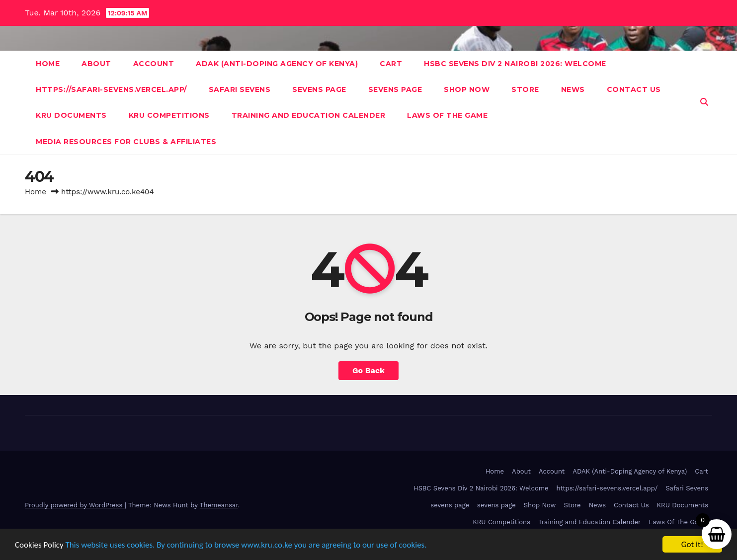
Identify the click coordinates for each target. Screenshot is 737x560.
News (573, 89)
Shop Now (467, 89)
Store (525, 89)
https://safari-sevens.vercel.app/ (111, 89)
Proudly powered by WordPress (75, 505)
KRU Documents (71, 115)
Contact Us (634, 89)
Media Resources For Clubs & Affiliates (126, 142)
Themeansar (219, 505)
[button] (704, 102)
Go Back (368, 370)
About (96, 64)
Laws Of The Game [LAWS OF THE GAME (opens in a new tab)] (447, 115)
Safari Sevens (240, 89)
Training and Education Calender (309, 115)
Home (48, 64)
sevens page (319, 89)
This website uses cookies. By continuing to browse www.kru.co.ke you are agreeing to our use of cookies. (246, 545)
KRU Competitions (169, 115)
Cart (391, 64)
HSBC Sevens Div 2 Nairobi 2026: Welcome (515, 64)
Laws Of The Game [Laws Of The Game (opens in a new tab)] (678, 522)
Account (154, 64)
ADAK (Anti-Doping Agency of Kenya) (277, 64)
